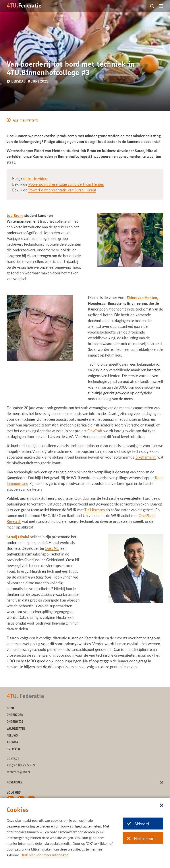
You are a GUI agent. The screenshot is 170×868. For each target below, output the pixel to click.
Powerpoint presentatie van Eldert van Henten (66, 184)
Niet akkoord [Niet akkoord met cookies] (141, 838)
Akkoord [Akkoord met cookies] (138, 824)
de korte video (35, 178)
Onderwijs (15, 722)
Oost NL (52, 548)
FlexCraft (95, 431)
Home (11, 708)
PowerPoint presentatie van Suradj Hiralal (62, 190)
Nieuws (12, 736)
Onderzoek (15, 715)
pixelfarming (146, 457)
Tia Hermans (95, 510)
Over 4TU (13, 749)
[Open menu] (161, 6)
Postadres (14, 783)
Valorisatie (16, 729)
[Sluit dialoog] (162, 806)
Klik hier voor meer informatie (45, 855)
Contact (13, 759)
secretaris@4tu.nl (18, 772)
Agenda (12, 743)
